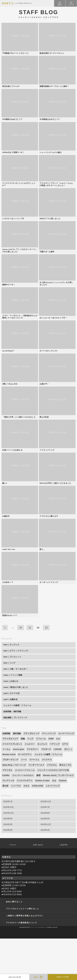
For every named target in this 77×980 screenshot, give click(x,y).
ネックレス (42, 786)
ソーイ (24, 801)
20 (21, 669)
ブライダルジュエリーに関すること (23, 950)
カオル (26, 827)
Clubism (63, 822)
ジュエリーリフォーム (25, 812)
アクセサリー (33, 791)
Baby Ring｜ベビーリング (14, 806)
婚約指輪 (17, 775)
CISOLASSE (38, 827)
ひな (54, 822)
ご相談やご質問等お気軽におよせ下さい (25, 957)
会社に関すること (14, 943)
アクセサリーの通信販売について (22, 964)
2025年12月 (46, 843)
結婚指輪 (6, 775)
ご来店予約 (63, 886)
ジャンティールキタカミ (23, 817)
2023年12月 (46, 866)
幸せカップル (65, 806)
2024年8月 (45, 854)
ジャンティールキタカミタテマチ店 (53, 812)
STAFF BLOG (38, 14)
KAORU (6, 817)
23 (46, 669)
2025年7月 (45, 849)
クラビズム (52, 806)
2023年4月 (45, 872)
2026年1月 (8, 843)
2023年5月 (8, 872)
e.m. (58, 780)
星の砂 (5, 827)
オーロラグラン (25, 796)
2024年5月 (45, 860)
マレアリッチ (8, 822)
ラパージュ (34, 801)
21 (30, 669)
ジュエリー (30, 786)
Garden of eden (43, 822)
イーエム (6, 791)
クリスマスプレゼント (12, 786)
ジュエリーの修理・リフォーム (48, 796)
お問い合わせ (38, 886)
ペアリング (55, 786)
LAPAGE (58, 791)
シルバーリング (53, 827)
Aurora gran (19, 791)
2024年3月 (8, 866)
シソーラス (16, 827)
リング (30, 780)
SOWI (51, 780)
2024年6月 (8, 860)
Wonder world (9, 796)
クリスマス (47, 801)
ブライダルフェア (10, 780)
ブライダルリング (31, 775)
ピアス (65, 786)
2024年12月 (8, 854)
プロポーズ (46, 791)
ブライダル (7, 812)
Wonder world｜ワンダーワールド (58, 817)
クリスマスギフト (25, 822)
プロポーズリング (10, 801)
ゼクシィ (68, 791)
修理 (38, 817)
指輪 (23, 780)
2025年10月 (8, 849)
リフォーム (41, 780)
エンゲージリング (66, 775)
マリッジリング (49, 775)
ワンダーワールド (36, 806)
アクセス (13, 886)
